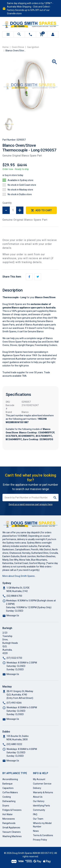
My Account (39, 779)
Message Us (13, 615)
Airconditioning (10, 779)
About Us (38, 797)
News (36, 831)
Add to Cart (41, 211)
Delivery (37, 788)
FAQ (35, 814)
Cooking (7, 797)
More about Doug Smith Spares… (19, 576)
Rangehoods (9, 823)
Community (39, 810)
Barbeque (7, 784)
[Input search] (27, 498)
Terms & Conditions (43, 835)
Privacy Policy (40, 840)
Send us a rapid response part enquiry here (31, 504)
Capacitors (8, 788)
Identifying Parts (41, 806)
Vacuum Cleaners (12, 832)
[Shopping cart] (42, 34)
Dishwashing (9, 801)
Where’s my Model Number (42, 825)
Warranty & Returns (43, 792)
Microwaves (9, 819)
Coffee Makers (10, 792)
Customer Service (42, 784)
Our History (39, 801)
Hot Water (8, 814)
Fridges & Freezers (12, 810)
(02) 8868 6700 (14, 596)
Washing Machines (12, 836)
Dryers (6, 806)
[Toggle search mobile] (19, 34)
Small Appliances (11, 828)
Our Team (38, 819)
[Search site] (55, 498)
